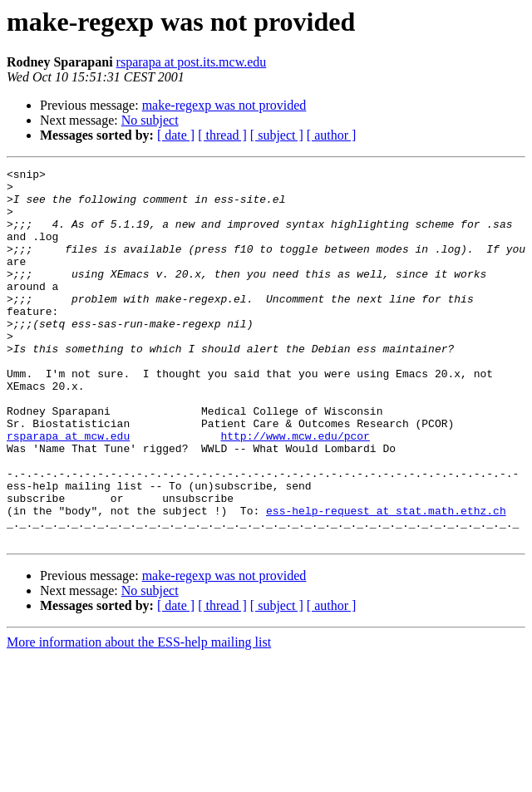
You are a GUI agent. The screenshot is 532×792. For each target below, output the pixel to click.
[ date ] (176, 135)
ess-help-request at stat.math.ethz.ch (386, 580)
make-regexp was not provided (224, 105)
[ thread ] (222, 135)
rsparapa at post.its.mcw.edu (192, 62)
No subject (150, 120)
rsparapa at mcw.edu (68, 490)
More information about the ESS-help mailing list (139, 717)
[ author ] (332, 135)
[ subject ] (277, 135)
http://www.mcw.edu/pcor (295, 490)
